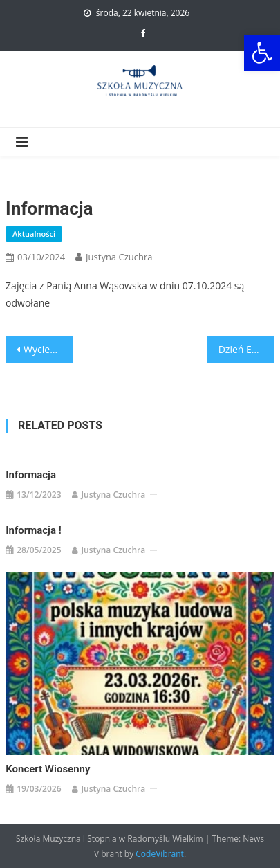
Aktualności (34, 234)
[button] (262, 53)
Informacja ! (33, 530)
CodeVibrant (160, 854)
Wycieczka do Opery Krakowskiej (48, 349)
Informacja (31, 475)
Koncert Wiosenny (48, 769)
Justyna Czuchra (119, 257)
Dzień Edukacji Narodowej (246, 349)
